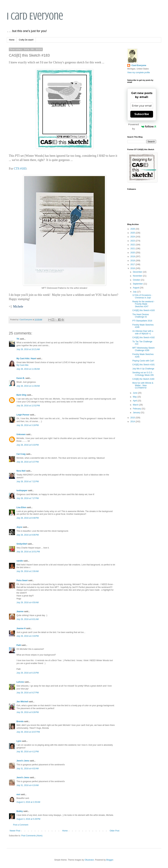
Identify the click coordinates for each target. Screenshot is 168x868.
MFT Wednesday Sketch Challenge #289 (143, 349)
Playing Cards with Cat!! (143, 361)
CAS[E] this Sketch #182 (143, 338)
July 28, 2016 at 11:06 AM (28, 369)
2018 (133, 261)
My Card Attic (22, 365)
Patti (19, 645)
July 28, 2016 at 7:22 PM (28, 482)
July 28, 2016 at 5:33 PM (28, 445)
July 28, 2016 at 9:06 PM (28, 535)
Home (12, 40)
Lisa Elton (21, 507)
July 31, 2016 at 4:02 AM (27, 769)
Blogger (110, 860)
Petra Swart (22, 580)
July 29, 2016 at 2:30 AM (27, 571)
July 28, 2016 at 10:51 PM (28, 552)
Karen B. (21, 378)
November (138, 276)
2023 (133, 241)
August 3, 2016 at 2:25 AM (28, 802)
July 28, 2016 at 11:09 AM (28, 386)
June (135, 393)
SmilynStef (22, 544)
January (137, 413)
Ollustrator (89, 860)
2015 (133, 418)
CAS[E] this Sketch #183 (143, 310)
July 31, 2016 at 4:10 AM (27, 785)
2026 (133, 229)
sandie (20, 561)
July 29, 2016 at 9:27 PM (28, 693)
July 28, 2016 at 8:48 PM (28, 518)
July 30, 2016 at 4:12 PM (28, 752)
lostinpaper (22, 491)
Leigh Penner (23, 415)
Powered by (142, 126)
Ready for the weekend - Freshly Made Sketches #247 (143, 304)
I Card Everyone (35, 16)
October (137, 280)
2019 (133, 257)
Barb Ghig (21, 395)
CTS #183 (20, 169)
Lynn (19, 741)
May (135, 397)
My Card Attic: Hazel (26, 359)
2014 (133, 422)
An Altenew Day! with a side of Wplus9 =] (143, 332)
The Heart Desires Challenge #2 (141, 316)
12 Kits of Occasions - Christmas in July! (142, 296)
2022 (133, 245)
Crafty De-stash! (26, 40)
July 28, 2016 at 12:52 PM (28, 406)
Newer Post (15, 831)
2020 (133, 253)
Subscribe (142, 114)
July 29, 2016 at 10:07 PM (28, 732)
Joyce (19, 527)
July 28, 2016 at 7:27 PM (28, 498)
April (135, 401)
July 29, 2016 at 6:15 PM (28, 673)
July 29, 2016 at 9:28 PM (28, 712)
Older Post (114, 831)
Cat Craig (21, 454)
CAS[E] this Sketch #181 (143, 365)
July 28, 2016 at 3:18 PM (28, 425)
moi (18, 794)
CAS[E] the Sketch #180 (143, 379)
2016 (133, 268)
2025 (133, 233)
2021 (133, 249)
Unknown (21, 434)
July (135, 292)
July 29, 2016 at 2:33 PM (28, 636)
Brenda (20, 721)
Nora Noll (21, 471)
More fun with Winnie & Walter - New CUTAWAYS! (143, 385)
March (136, 405)
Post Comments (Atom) (32, 836)
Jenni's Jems (23, 761)
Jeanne (20, 611)
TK (18, 339)
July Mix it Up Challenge (143, 369)
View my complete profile (139, 73)
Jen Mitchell (22, 702)
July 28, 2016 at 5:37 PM (28, 462)
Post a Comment (21, 825)
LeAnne (20, 682)
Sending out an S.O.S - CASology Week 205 (143, 374)
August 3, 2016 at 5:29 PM (28, 819)
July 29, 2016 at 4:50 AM (27, 603)
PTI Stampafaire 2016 (142, 321)
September (138, 284)
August (136, 288)
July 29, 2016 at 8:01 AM (27, 619)
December (138, 272)
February (137, 409)
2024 (133, 237)
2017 (133, 264)
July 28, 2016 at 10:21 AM (28, 349)
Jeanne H (21, 628)
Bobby (20, 811)
